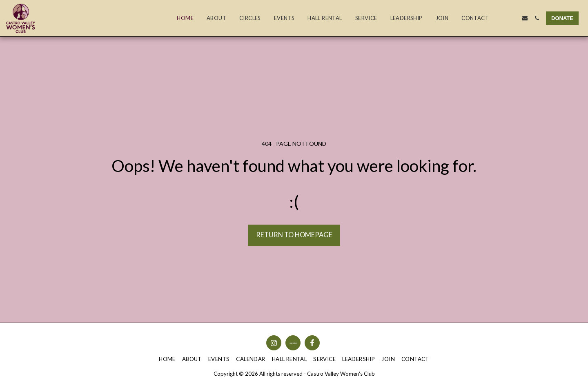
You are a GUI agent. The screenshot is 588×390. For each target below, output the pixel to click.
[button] (501, 18)
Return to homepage (294, 235)
